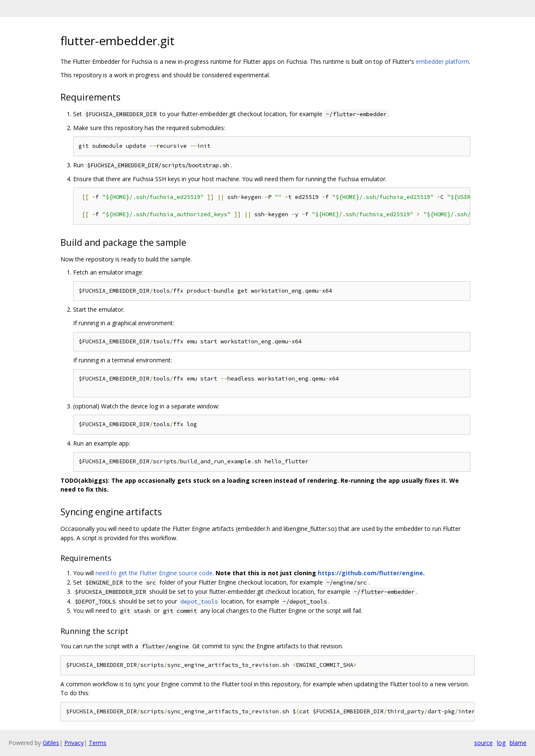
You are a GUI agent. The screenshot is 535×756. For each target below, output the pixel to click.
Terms (98, 743)
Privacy (74, 743)
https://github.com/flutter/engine (370, 573)
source (483, 743)
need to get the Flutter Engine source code (154, 573)
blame (518, 743)
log (501, 743)
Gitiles (51, 743)
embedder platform (442, 61)
